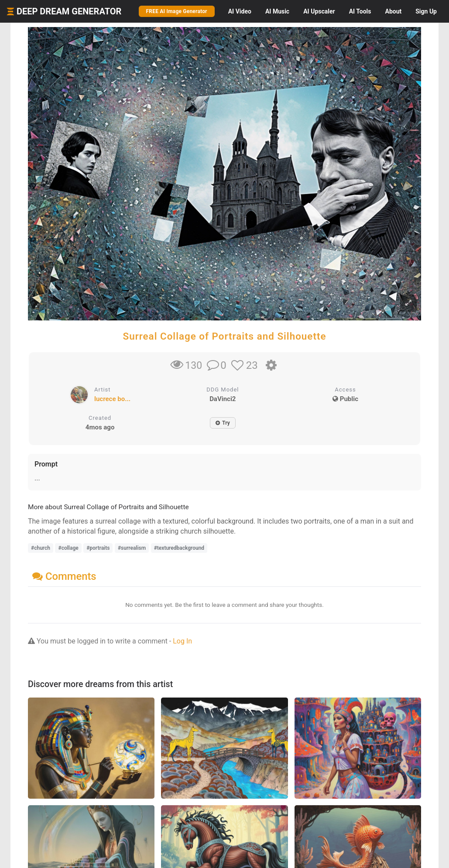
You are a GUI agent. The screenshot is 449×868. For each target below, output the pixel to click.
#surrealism (132, 548)
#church (41, 548)
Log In (182, 641)
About (393, 11)
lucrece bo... (112, 399)
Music (277, 11)
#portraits (98, 548)
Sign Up (426, 11)
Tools (360, 11)
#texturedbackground (179, 548)
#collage (68, 548)
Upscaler (319, 11)
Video (240, 11)
